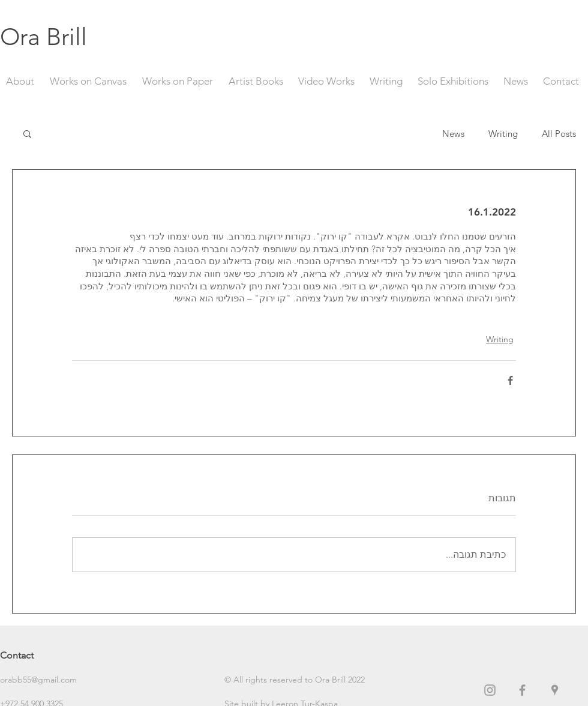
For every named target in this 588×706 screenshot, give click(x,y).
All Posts (559, 134)
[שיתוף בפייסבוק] (510, 380)
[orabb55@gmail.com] (43, 680)
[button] (27, 133)
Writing (503, 134)
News (453, 134)
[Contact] (43, 656)
